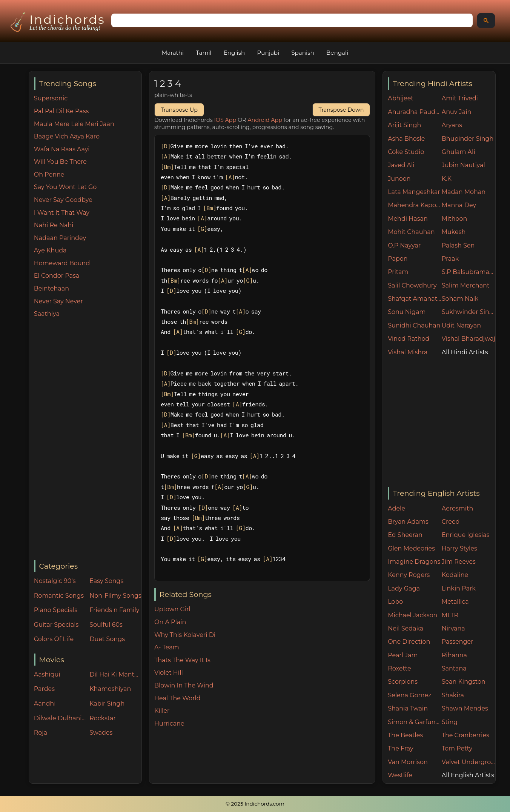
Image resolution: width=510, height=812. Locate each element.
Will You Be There (60, 162)
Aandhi (45, 704)
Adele (396, 508)
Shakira (453, 695)
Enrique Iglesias (466, 535)
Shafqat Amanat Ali (415, 299)
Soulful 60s (106, 625)
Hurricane (169, 724)
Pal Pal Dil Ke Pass (61, 111)
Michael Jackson (412, 615)
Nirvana (453, 628)
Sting (450, 722)
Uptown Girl (172, 609)
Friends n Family (114, 610)
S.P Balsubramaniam (469, 272)
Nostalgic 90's (55, 581)
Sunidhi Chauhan (414, 325)
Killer (162, 711)
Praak (450, 259)
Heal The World (177, 698)
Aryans (452, 125)
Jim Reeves (459, 562)
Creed (451, 522)
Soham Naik (460, 299)
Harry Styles (459, 548)
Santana (454, 668)
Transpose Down (341, 110)
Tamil (204, 53)
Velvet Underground (469, 762)
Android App (265, 120)
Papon (398, 259)
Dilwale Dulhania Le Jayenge (60, 718)
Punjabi (268, 53)
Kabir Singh (107, 704)
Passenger (458, 642)
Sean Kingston (464, 682)
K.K (447, 179)
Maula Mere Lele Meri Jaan (74, 124)
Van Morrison (408, 762)
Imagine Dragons (414, 562)
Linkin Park (459, 588)
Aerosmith (458, 508)
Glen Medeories (411, 548)
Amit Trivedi (460, 98)
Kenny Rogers (409, 575)
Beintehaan (51, 288)
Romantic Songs (59, 596)
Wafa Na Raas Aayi (62, 149)
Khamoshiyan (110, 689)
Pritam (398, 272)
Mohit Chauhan (411, 232)
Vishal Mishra (408, 352)
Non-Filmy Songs (115, 596)
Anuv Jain (456, 112)
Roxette (399, 668)
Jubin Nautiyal (463, 165)
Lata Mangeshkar (414, 192)
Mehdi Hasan (408, 219)
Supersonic (51, 98)
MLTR (450, 615)
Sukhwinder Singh (469, 312)
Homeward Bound (62, 263)
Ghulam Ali (459, 152)
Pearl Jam (403, 655)
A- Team (167, 647)
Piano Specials (56, 610)
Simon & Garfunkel (415, 722)
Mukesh (454, 232)
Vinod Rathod (409, 339)
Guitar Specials (56, 625)
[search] (291, 21)
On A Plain (170, 622)
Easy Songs (106, 581)
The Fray (400, 748)
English (234, 53)
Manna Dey (459, 205)
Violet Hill (169, 673)
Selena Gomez (409, 695)
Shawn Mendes (465, 708)
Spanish (303, 53)
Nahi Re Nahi (54, 225)
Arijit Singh (404, 125)
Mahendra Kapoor (415, 205)
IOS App (225, 120)
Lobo (395, 602)
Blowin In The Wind (184, 685)
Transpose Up (179, 110)
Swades (101, 733)
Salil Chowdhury (412, 285)
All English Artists (468, 775)
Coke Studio (406, 152)
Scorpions (403, 682)
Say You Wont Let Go (65, 187)
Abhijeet (401, 98)
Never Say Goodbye (63, 200)
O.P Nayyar (404, 245)
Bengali (337, 53)
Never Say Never (58, 301)
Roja (41, 733)
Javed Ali (401, 165)
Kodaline (455, 575)
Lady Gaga (404, 588)
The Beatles (405, 735)
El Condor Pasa (57, 276)
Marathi (173, 53)
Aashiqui (47, 674)
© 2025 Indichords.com (255, 804)
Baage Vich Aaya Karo (67, 136)
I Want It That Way (62, 213)
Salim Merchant (466, 285)
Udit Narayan (461, 325)
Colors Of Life (54, 639)
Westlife (400, 775)
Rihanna (454, 655)
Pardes (44, 689)
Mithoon (455, 219)
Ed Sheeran (405, 535)
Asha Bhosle (406, 139)
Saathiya (47, 314)
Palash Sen (458, 245)
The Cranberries (465, 735)
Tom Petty (457, 748)
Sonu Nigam (407, 312)
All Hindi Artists (465, 352)
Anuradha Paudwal (415, 112)
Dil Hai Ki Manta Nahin (115, 674)
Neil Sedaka (406, 628)
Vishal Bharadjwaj (469, 339)
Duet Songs (107, 639)
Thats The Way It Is (182, 660)
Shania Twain (408, 708)
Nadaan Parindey (60, 238)
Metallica (455, 602)
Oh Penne (49, 175)
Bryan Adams (408, 522)
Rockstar (103, 718)
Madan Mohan (464, 192)
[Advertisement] (88, 440)
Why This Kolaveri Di (185, 635)
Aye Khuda (50, 250)
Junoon (399, 179)
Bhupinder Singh (468, 139)
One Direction (409, 642)
